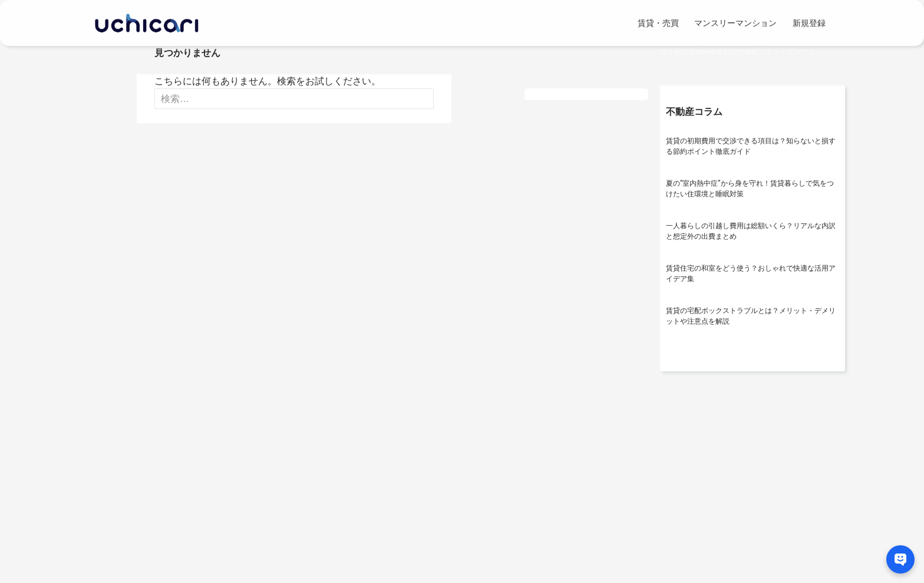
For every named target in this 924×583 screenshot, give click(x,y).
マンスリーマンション (735, 23)
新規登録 (809, 23)
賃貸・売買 (658, 23)
